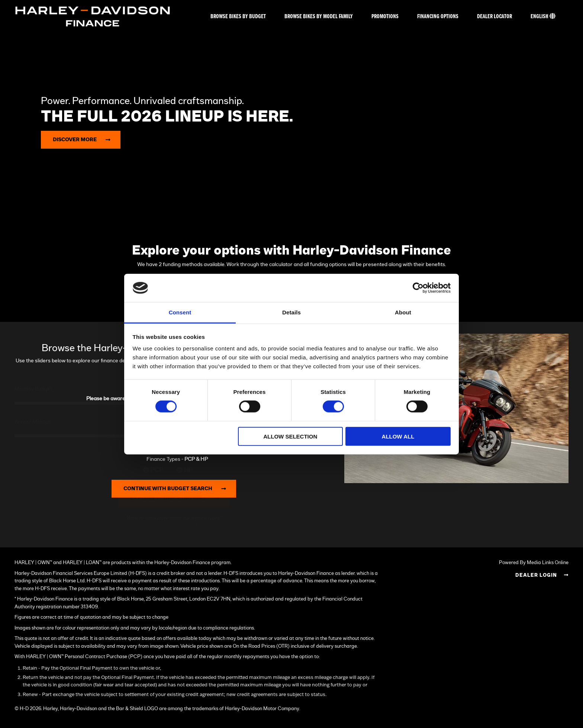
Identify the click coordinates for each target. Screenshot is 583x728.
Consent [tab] (180, 312)
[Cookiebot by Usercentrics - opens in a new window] (418, 288)
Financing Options (438, 17)
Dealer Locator (495, 17)
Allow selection (290, 436)
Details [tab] (291, 312)
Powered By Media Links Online (534, 563)
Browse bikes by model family (319, 17)
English (543, 16)
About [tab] (403, 312)
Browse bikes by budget (238, 17)
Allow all (398, 436)
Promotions (385, 17)
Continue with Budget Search (177, 489)
